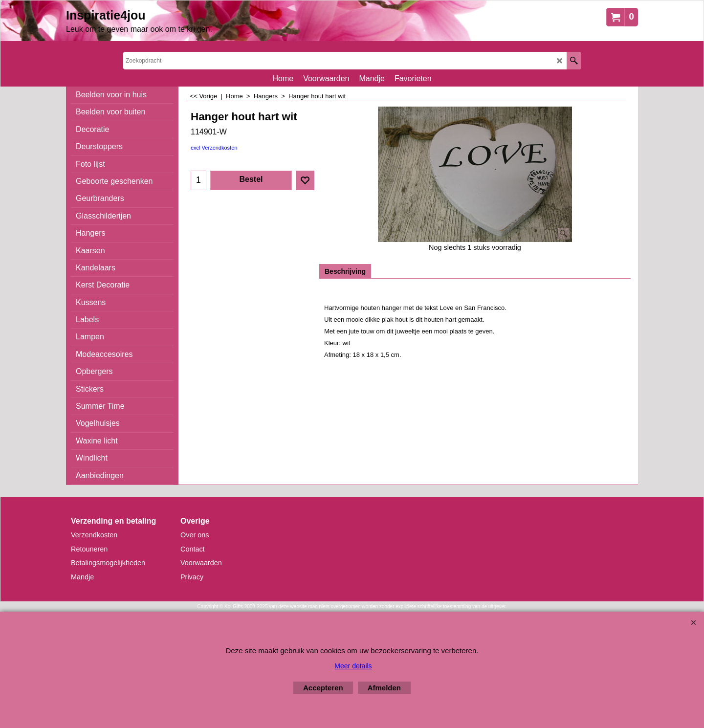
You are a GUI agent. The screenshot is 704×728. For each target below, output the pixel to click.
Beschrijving (345, 271)
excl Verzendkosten (214, 148)
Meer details (353, 666)
